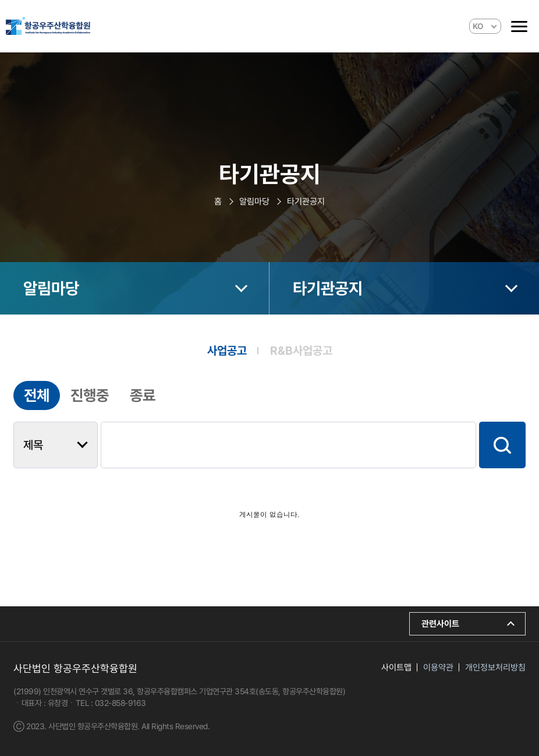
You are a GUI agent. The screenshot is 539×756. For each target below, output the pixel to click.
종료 (143, 395)
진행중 (90, 395)
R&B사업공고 (301, 351)
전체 (37, 395)
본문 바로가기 (0, 0)
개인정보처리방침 (495, 667)
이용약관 (438, 667)
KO (478, 26)
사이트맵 (396, 667)
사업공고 (227, 351)
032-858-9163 (120, 703)
